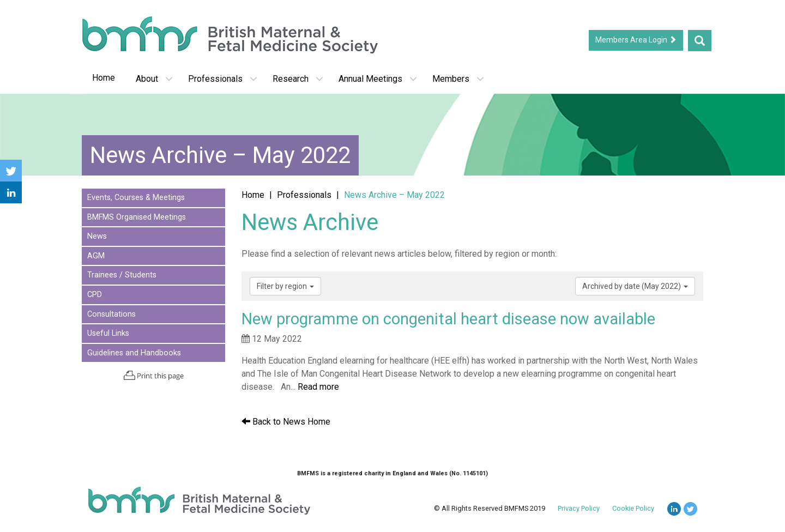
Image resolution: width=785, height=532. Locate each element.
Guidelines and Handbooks (134, 353)
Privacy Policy (579, 508)
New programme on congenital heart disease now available (448, 319)
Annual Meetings (378, 79)
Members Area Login (636, 40)
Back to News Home (286, 422)
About (154, 79)
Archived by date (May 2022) (635, 286)
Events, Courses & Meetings (136, 198)
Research (298, 79)
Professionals (223, 79)
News (97, 236)
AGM (96, 256)
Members (458, 79)
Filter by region (285, 286)
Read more (318, 387)
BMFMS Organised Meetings (137, 217)
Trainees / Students (122, 275)
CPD (95, 295)
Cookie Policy (633, 508)
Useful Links (108, 333)
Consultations (111, 314)
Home (104, 78)
